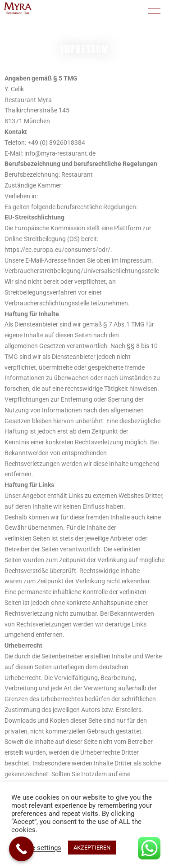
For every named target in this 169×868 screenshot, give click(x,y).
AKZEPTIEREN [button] (92, 848)
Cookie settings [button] (37, 848)
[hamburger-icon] (154, 11)
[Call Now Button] (21, 849)
